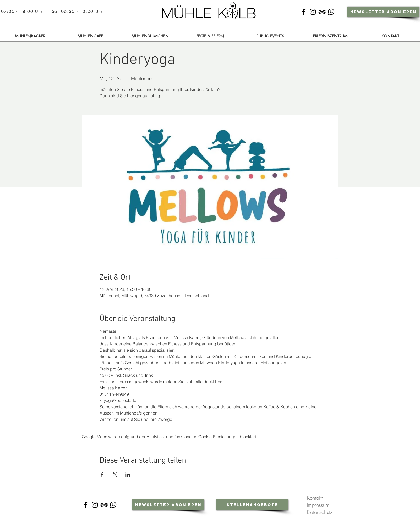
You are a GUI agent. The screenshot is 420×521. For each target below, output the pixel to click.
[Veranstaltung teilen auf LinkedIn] (128, 475)
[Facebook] (86, 505)
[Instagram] (95, 505)
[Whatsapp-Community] (331, 12)
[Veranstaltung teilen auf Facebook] (102, 475)
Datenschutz (321, 512)
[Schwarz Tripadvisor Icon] (322, 12)
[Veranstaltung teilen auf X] (115, 475)
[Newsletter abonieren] (383, 12)
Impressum (319, 505)
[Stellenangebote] (252, 505)
